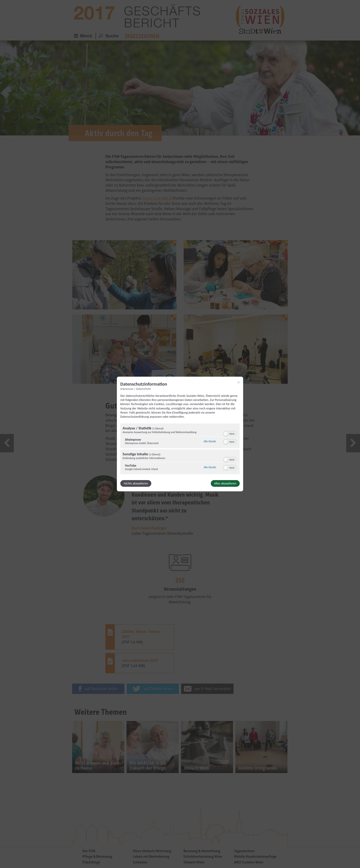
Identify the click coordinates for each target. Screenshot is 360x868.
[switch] (230, 433)
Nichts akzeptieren (136, 483)
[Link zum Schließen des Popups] (239, 382)
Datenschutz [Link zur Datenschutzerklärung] (143, 389)
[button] (226, 434)
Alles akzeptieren (225, 483)
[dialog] (180, 434)
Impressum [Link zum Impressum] (127, 389)
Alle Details (210, 441)
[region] (180, 449)
